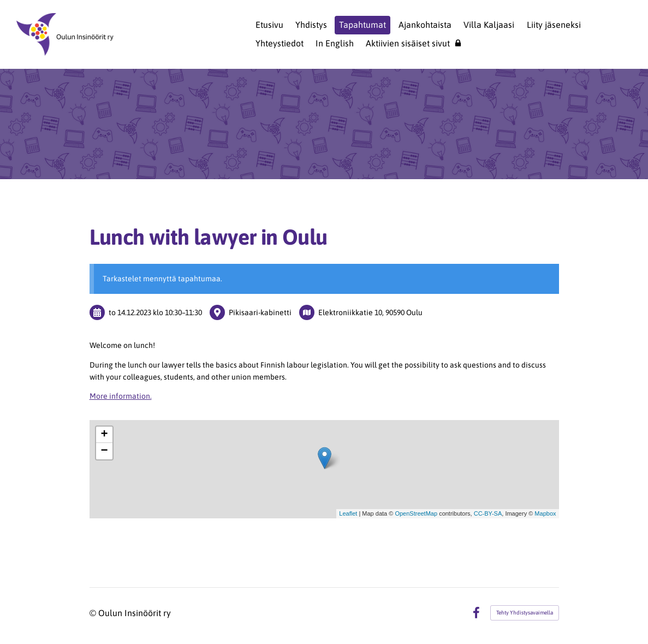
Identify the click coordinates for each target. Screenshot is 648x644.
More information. (121, 396)
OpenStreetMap (416, 513)
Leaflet (348, 513)
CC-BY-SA (488, 513)
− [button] (104, 451)
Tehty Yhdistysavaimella (525, 613)
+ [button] (104, 435)
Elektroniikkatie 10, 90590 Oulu (370, 312)
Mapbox (545, 513)
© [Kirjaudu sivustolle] (94, 613)
